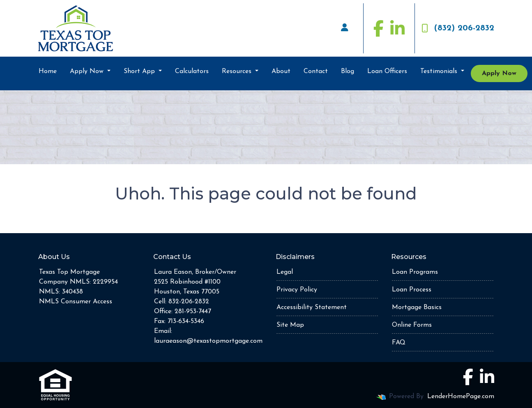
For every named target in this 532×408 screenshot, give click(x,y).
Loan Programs (415, 272)
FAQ (399, 343)
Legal (285, 272)
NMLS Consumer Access (76, 302)
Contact (316, 71)
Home (48, 71)
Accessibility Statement (312, 307)
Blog (348, 71)
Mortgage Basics (417, 307)
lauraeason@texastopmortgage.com (208, 341)
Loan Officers (387, 71)
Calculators (192, 71)
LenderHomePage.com (461, 397)
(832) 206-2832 (458, 28)
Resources (238, 71)
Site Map (290, 325)
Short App (140, 71)
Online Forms (412, 325)
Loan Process (412, 290)
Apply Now (88, 71)
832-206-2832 (189, 302)
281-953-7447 (193, 312)
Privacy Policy (297, 290)
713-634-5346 (186, 321)
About (281, 71)
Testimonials (440, 71)
